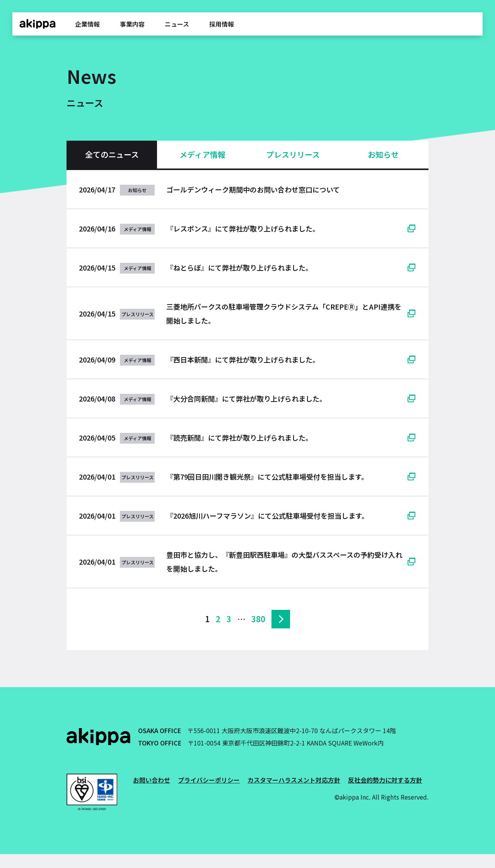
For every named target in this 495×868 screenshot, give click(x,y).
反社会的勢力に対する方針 (385, 780)
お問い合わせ (152, 780)
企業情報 (87, 24)
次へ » (281, 619)
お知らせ (383, 154)
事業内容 (132, 24)
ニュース (177, 24)
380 (258, 619)
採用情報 (222, 24)
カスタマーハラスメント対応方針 (294, 780)
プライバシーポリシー (209, 780)
